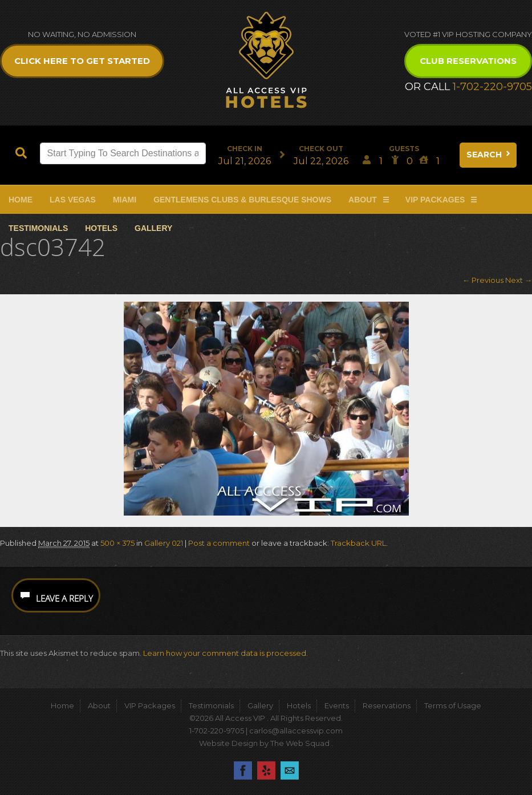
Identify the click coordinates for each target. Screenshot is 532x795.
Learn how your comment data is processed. (226, 653)
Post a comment (219, 543)
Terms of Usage (453, 705)
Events (337, 705)
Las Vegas (73, 200)
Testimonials (38, 228)
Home (21, 200)
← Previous (483, 280)
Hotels (101, 228)
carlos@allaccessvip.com (296, 731)
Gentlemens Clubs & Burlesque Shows (242, 200)
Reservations (387, 705)
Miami (125, 200)
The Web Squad (301, 743)
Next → (519, 280)
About (363, 200)
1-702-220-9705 (492, 87)
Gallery (153, 228)
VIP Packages (435, 200)
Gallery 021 (164, 543)
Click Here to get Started (82, 61)
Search (489, 155)
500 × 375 (117, 543)
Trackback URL (358, 543)
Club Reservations (468, 61)
